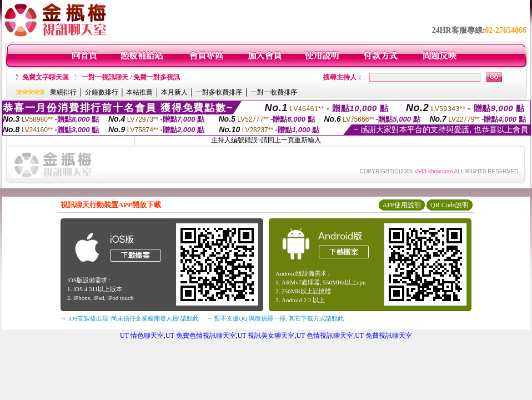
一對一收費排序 (274, 92)
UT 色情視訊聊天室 (325, 336)
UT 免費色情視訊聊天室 (201, 336)
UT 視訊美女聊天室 (266, 336)
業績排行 (63, 92)
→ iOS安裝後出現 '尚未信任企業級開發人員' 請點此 (130, 318)
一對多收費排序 (219, 92)
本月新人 (174, 92)
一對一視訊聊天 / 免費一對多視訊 (131, 77)
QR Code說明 (450, 205)
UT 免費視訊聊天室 (383, 336)
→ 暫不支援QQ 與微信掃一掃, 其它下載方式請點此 (275, 318)
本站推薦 (139, 92)
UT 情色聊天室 (142, 336)
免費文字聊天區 (46, 77)
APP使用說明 (401, 205)
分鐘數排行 (102, 92)
